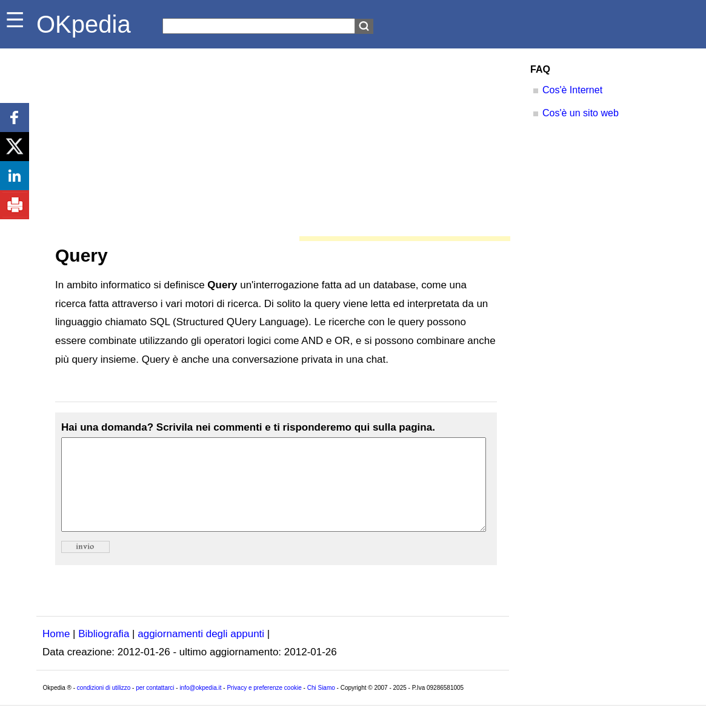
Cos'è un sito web (581, 113)
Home (56, 652)
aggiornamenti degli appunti (201, 652)
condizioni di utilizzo (104, 706)
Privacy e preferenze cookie (264, 706)
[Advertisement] (273, 139)
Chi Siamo (321, 706)
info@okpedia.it (200, 706)
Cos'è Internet (572, 90)
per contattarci (155, 706)
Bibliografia (104, 652)
